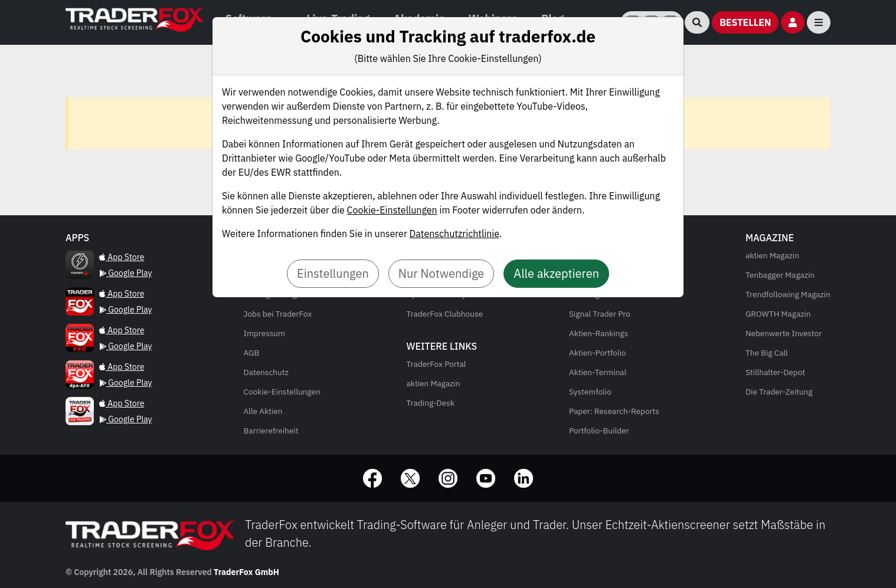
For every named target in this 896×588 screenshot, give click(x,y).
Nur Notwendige (442, 273)
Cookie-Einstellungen (392, 210)
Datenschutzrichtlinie (454, 234)
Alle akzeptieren (556, 273)
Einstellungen (333, 273)
